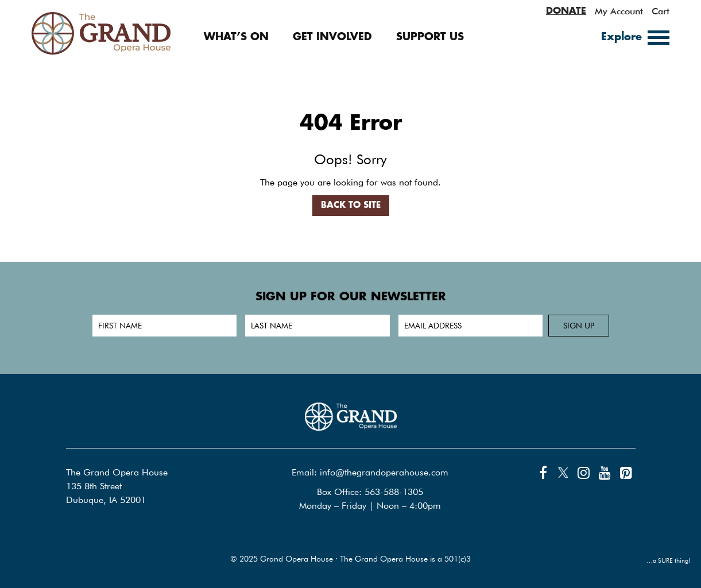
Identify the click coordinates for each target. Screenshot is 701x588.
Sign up (579, 326)
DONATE (566, 11)
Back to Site (351, 206)
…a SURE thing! (669, 560)
